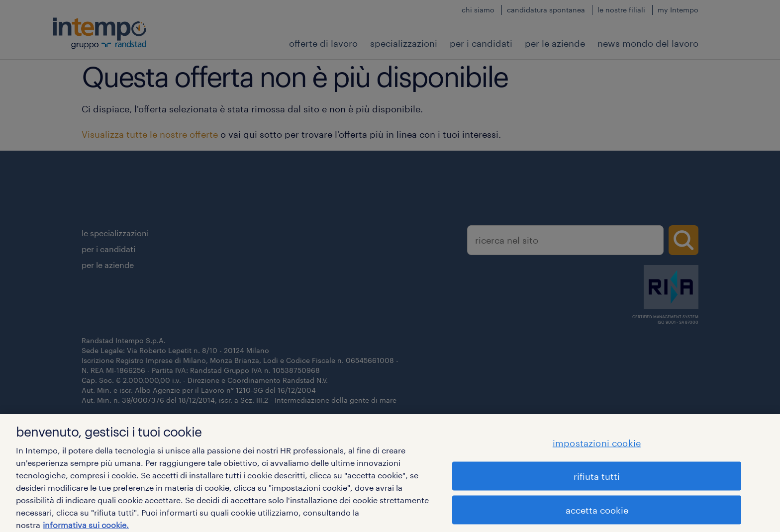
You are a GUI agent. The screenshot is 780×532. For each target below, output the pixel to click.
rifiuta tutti (597, 479)
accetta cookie (597, 513)
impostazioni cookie (597, 445)
